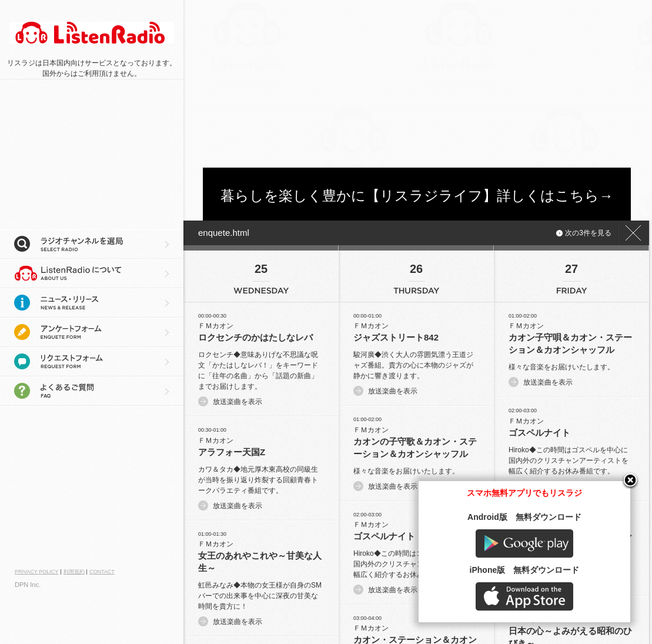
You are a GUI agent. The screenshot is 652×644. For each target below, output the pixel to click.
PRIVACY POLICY (36, 572)
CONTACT (102, 572)
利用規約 (74, 572)
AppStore (534, 607)
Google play (534, 554)
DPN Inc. (28, 585)
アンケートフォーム (92, 332)
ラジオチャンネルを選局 (92, 244)
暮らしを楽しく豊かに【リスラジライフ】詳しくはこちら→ (417, 196)
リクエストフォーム (92, 362)
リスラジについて (92, 273)
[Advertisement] (355, 82)
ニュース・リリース (92, 303)
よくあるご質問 (92, 391)
